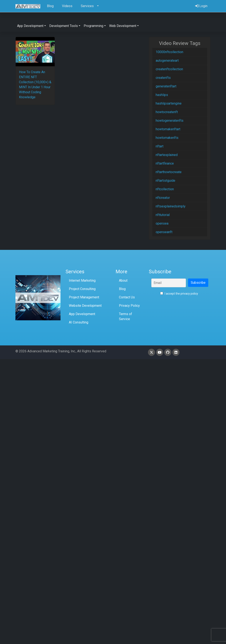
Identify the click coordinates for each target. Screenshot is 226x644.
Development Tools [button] (64, 26)
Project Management (84, 297)
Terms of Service (126, 316)
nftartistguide (165, 181)
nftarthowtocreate (169, 172)
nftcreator (163, 198)
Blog (122, 289)
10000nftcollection (169, 52)
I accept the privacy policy (179, 294)
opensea (162, 223)
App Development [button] (30, 26)
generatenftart (166, 86)
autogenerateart (167, 61)
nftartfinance (165, 163)
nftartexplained (167, 155)
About (123, 280)
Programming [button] (93, 26)
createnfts (163, 78)
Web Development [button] (123, 26)
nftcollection (165, 189)
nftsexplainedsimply (171, 206)
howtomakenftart (168, 129)
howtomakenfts (167, 138)
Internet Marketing (82, 280)
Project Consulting (82, 289)
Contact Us (127, 297)
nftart (160, 146)
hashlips (162, 95)
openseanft (164, 232)
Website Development (85, 306)
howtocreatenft (167, 112)
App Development (82, 314)
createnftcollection (169, 69)
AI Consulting (79, 322)
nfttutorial (163, 215)
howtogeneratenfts (170, 121)
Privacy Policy (129, 306)
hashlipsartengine (169, 103)
